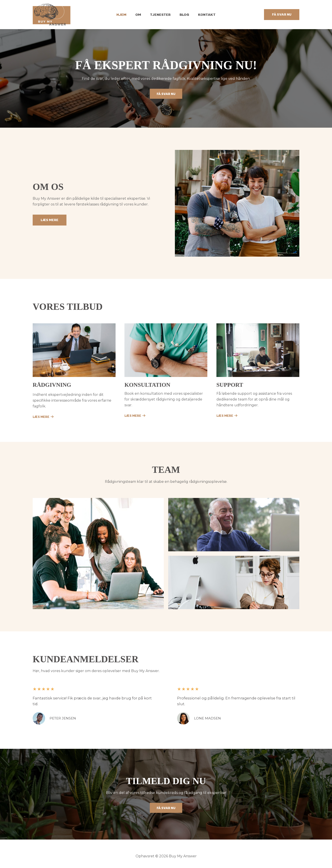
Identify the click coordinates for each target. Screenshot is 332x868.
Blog (182, 15)
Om (140, 15)
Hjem (126, 15)
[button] (282, 15)
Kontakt (202, 15)
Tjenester (160, 15)
